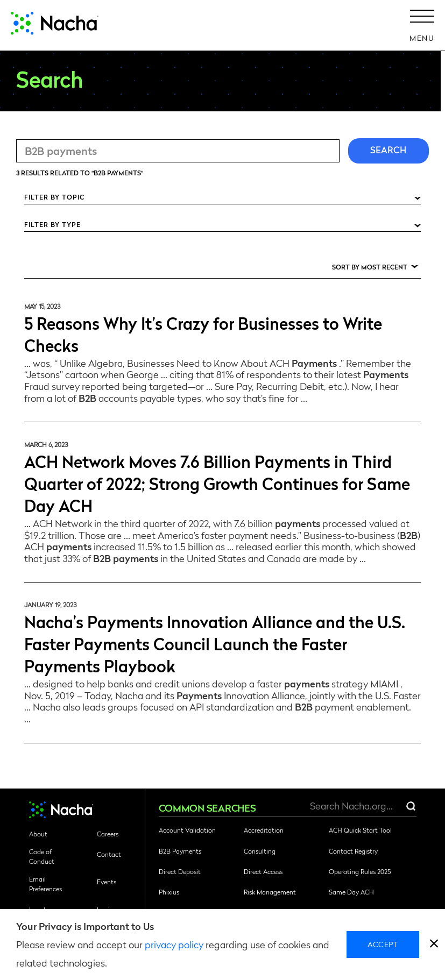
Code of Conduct (42, 856)
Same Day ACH (351, 892)
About (38, 834)
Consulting (260, 851)
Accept (383, 944)
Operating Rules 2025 (360, 871)
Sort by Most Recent (370, 267)
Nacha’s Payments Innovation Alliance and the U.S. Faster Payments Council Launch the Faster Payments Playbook (215, 643)
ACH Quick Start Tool (360, 830)
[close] (434, 945)
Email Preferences (45, 884)
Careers (108, 834)
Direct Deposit (180, 871)
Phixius (169, 892)
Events (107, 882)
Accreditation (264, 830)
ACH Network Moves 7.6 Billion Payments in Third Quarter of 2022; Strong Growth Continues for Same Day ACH (217, 483)
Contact (109, 854)
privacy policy (174, 944)
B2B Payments (180, 851)
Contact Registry (353, 851)
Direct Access (263, 871)
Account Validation (187, 830)
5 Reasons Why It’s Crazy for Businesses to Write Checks (203, 333)
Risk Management (270, 892)
